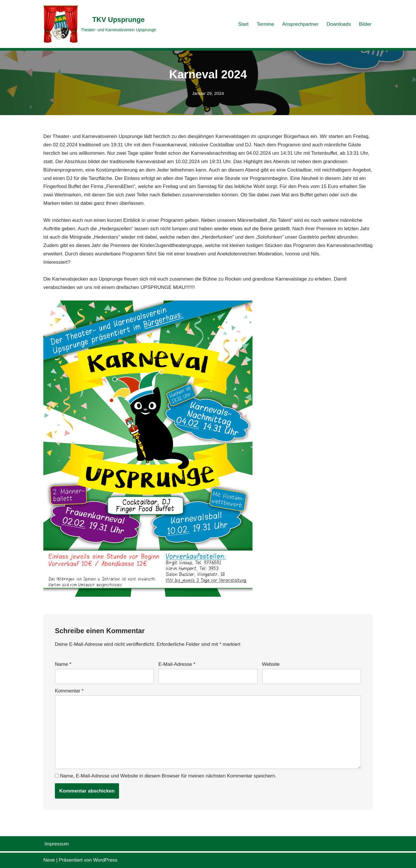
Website (271, 664)
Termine (265, 24)
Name (63, 664)
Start (243, 24)
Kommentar (69, 691)
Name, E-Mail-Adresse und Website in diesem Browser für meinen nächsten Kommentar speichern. (168, 776)
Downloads (339, 24)
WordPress (105, 860)
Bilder (365, 24)
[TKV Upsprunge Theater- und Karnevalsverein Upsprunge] (100, 24)
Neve (49, 860)
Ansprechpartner (300, 24)
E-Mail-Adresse (177, 664)
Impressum (57, 844)
